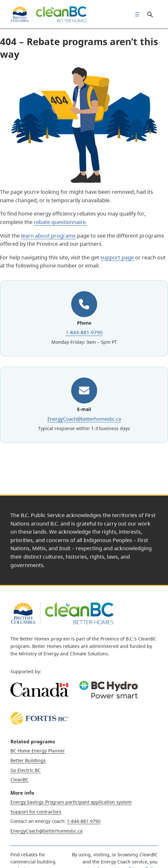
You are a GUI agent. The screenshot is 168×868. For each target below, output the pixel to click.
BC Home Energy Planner (38, 751)
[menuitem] (136, 14)
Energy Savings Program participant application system (71, 802)
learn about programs (48, 236)
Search (150, 14)
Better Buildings (28, 760)
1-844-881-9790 (84, 332)
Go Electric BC (26, 770)
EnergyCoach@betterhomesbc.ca (84, 419)
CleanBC (19, 780)
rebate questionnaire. (60, 222)
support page (117, 257)
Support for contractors (36, 812)
